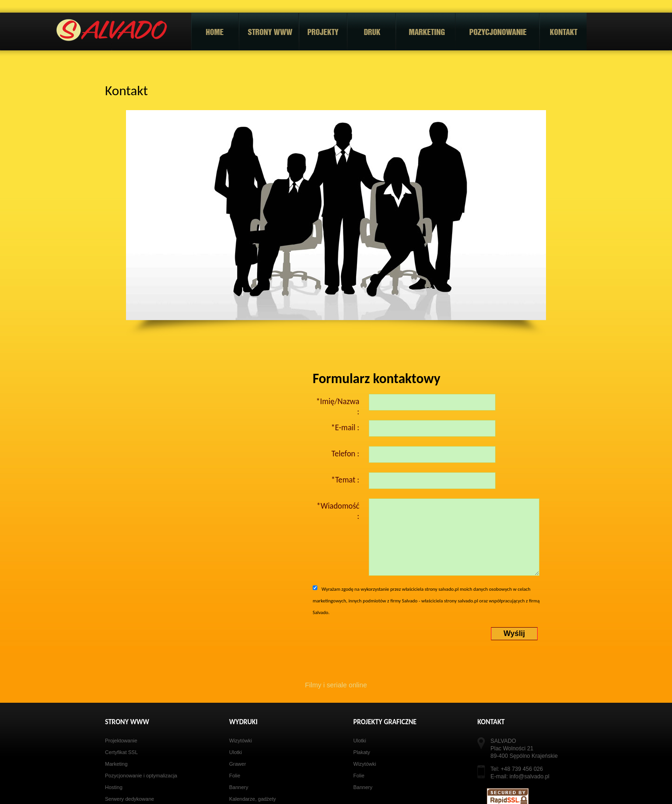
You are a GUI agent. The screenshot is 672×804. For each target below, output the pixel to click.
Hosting (114, 787)
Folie (235, 776)
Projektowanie (121, 741)
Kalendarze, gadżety (252, 799)
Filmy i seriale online (336, 685)
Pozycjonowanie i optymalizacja (141, 776)
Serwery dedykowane (129, 799)
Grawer (238, 764)
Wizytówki (241, 741)
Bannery (239, 787)
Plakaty (362, 752)
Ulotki (236, 752)
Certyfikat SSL (121, 752)
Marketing (116, 764)
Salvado (112, 30)
